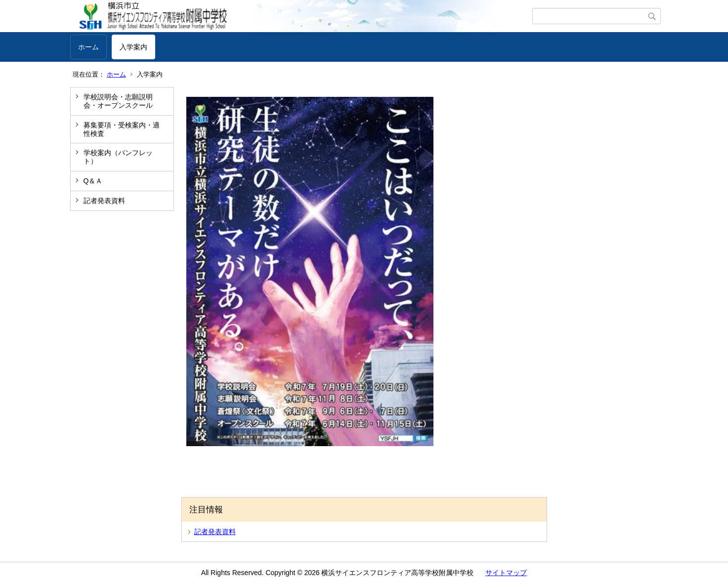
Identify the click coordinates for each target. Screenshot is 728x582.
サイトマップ (506, 573)
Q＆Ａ (93, 181)
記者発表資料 (104, 201)
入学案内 (133, 47)
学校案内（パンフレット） (118, 157)
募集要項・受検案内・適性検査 (122, 129)
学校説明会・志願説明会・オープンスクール (118, 101)
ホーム (88, 47)
